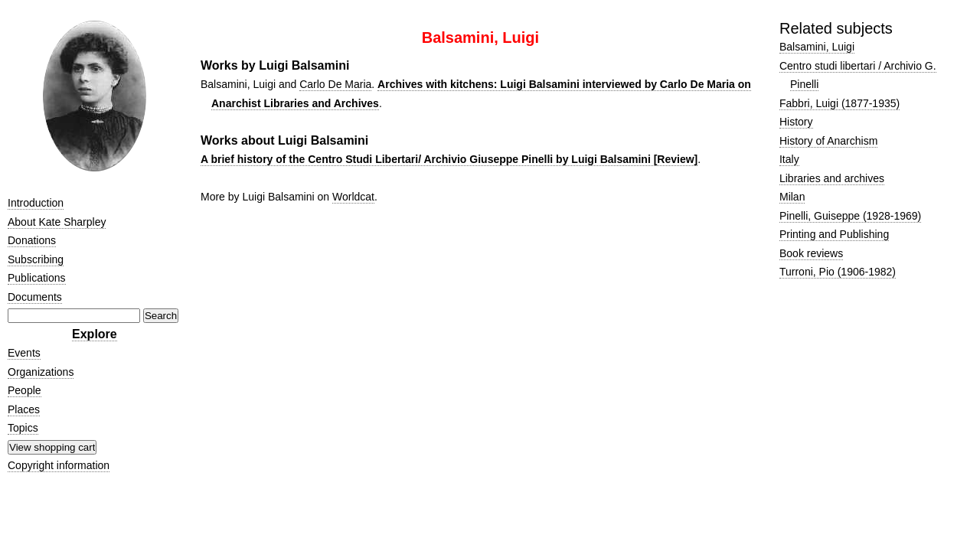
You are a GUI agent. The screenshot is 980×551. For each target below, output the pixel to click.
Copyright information (59, 465)
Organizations (41, 372)
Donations (32, 240)
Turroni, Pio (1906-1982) (838, 272)
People (24, 390)
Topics (23, 428)
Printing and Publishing (834, 234)
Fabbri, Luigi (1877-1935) (840, 103)
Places (24, 409)
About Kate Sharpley (57, 222)
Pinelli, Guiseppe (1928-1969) (850, 216)
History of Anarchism (828, 141)
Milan (792, 197)
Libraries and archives (832, 178)
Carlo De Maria (335, 84)
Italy (789, 159)
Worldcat (353, 197)
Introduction (36, 203)
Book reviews (811, 253)
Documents (35, 297)
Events (24, 353)
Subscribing (36, 259)
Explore (95, 334)
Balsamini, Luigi (817, 47)
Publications (37, 278)
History (796, 122)
